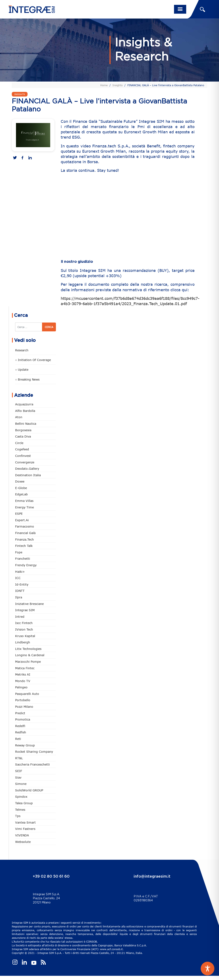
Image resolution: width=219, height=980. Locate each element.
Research (22, 350)
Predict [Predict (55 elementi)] (20, 713)
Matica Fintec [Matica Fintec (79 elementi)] (25, 668)
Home (104, 85)
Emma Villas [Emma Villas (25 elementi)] (24, 501)
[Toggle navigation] (180, 9)
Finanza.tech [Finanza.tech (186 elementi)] (24, 539)
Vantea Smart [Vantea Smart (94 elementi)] (25, 822)
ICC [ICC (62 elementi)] (18, 578)
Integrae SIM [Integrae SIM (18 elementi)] (25, 610)
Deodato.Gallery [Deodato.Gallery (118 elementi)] (27, 469)
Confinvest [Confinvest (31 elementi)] (23, 456)
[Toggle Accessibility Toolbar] (208, 969)
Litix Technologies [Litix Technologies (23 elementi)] (28, 649)
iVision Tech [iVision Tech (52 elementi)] (24, 629)
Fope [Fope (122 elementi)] (19, 552)
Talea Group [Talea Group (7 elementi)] (24, 803)
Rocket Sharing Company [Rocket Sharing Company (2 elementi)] (34, 752)
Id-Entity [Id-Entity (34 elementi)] (22, 584)
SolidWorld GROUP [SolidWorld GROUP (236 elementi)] (29, 790)
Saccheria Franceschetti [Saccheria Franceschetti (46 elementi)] (32, 764)
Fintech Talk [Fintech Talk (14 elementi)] (24, 546)
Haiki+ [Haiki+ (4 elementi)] (20, 572)
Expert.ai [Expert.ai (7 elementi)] (22, 520)
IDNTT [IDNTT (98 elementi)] (20, 591)
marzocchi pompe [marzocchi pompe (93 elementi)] (28, 662)
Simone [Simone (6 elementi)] (21, 784)
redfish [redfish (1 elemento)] (21, 732)
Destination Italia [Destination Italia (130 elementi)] (28, 475)
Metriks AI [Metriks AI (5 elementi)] (23, 674)
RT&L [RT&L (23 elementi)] (19, 758)
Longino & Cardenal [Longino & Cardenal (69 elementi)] (30, 655)
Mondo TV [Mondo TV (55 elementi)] (23, 681)
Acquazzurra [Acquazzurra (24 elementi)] (24, 404)
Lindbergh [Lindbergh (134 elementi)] (23, 642)
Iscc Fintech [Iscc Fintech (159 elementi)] (24, 623)
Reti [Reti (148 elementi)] (18, 739)
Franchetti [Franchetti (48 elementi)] (23, 559)
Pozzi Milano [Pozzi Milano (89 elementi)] (24, 707)
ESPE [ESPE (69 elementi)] (19, 514)
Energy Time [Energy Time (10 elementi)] (24, 507)
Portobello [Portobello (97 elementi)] (23, 700)
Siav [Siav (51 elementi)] (18, 777)
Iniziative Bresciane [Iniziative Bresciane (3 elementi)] (29, 604)
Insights (117, 85)
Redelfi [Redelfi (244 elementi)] (20, 726)
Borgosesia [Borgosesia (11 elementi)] (23, 430)
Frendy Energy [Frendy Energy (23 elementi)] (26, 565)
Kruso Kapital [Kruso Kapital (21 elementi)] (25, 636)
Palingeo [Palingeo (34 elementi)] (21, 687)
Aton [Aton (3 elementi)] (19, 417)
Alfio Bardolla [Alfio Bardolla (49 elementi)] (25, 411)
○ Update (22, 370)
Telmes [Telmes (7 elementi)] (20, 810)
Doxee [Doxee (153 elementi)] (20, 481)
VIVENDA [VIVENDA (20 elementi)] (22, 835)
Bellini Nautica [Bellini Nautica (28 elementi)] (26, 424)
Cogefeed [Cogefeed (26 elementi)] (22, 449)
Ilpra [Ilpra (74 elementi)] (19, 597)
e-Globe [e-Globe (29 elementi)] (21, 488)
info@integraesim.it (152, 877)
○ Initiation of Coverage (33, 360)
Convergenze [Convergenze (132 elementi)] (25, 462)
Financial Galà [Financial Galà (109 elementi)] (25, 533)
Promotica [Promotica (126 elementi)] (23, 719)
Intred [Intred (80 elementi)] (20, 617)
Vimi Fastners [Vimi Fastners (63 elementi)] (25, 829)
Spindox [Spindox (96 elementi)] (21, 797)
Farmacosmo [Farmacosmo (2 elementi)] (25, 526)
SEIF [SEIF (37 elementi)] (19, 771)
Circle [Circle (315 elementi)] (19, 443)
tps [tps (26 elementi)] (18, 816)
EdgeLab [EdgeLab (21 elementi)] (21, 494)
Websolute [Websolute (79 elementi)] (23, 842)
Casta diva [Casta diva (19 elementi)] (23, 436)
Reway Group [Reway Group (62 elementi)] (25, 745)
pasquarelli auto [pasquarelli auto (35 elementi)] (27, 694)
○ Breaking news (27, 379)
